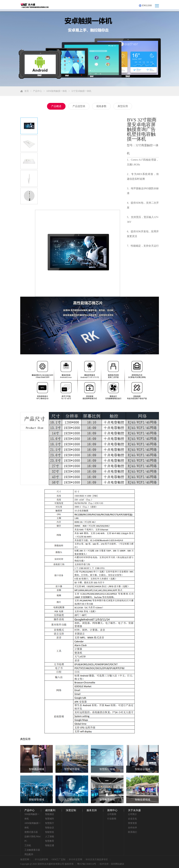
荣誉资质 (132, 823)
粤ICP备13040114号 (87, 864)
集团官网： (26, 859)
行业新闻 (112, 819)
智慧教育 (50, 841)
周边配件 (29, 854)
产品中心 (37, 91)
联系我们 (132, 832)
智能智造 (50, 832)
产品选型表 (79, 106)
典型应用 (123, 106)
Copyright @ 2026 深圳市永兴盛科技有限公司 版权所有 (47, 864)
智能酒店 (50, 814)
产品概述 (56, 106)
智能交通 (50, 845)
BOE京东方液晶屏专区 (97, 859)
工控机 (28, 845)
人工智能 (50, 837)
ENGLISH (145, 6)
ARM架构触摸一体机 (57, 91)
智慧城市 (50, 819)
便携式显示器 (31, 832)
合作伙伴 (132, 828)
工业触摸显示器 (32, 850)
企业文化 (132, 819)
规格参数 (101, 106)
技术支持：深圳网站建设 (112, 864)
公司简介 (132, 814)
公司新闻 (112, 814)
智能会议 (50, 828)
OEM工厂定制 (58, 859)
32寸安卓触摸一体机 (81, 91)
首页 (27, 91)
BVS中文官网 (75, 859)
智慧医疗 (50, 823)
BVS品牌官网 (41, 859)
